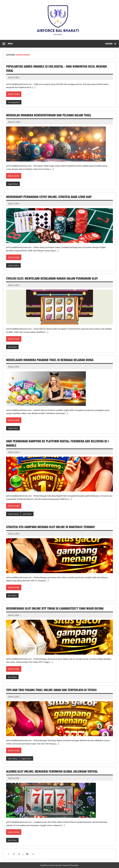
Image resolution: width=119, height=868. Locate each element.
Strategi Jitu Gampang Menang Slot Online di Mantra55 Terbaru (50, 527)
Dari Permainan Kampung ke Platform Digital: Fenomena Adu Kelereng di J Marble (57, 443)
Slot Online (12, 347)
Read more (14, 94)
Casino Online (13, 265)
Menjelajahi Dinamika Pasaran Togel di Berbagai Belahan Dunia (50, 360)
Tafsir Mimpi (13, 758)
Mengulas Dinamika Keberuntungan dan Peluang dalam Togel (49, 115)
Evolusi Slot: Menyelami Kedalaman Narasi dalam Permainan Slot (52, 278)
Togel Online (13, 184)
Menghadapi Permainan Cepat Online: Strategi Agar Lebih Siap (49, 197)
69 (27, 854)
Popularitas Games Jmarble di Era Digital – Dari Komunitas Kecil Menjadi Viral (56, 69)
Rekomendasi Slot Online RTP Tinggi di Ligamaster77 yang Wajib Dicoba (55, 608)
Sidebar (109, 44)
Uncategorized (14, 102)
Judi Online (27, 514)
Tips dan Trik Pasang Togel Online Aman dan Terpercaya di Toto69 (51, 690)
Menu (10, 44)
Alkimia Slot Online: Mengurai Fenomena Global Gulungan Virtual (52, 771)
